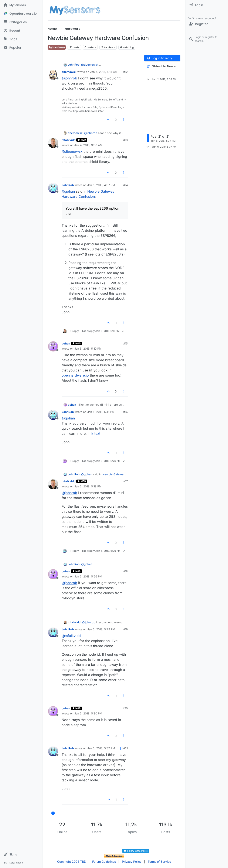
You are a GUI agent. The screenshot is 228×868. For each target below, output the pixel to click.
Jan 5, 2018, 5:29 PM (101, 629)
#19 (125, 629)
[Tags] (21, 39)
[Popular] (21, 48)
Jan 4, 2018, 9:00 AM (88, 145)
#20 (125, 708)
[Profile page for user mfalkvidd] (53, 143)
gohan (66, 343)
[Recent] (21, 31)
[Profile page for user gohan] (53, 346)
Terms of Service (159, 862)
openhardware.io (75, 375)
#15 (125, 343)
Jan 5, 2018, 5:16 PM (101, 412)
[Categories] (21, 22)
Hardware (57, 47)
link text (94, 433)
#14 (125, 185)
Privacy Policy (132, 862)
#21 (125, 748)
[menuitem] (207, 5)
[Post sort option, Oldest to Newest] (162, 66)
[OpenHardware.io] (21, 14)
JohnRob (74, 65)
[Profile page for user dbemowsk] (53, 75)
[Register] (207, 24)
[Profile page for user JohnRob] (53, 188)
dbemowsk (69, 72)
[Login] (207, 5)
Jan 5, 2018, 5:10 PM (88, 349)
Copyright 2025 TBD (72, 862)
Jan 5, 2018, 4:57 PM (101, 185)
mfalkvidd (69, 140)
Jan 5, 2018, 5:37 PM (101, 748)
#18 (125, 571)
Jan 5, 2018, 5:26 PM (88, 576)
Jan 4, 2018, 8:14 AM (104, 72)
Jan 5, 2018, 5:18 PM (88, 486)
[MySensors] (21, 5)
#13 (125, 140)
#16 (125, 412)
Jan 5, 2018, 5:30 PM (88, 713)
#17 (126, 481)
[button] (21, 854)
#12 (125, 72)
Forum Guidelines (104, 862)
